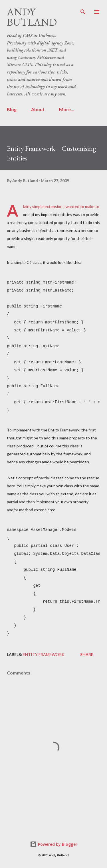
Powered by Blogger (54, 844)
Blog (12, 109)
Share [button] (87, 654)
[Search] (83, 10)
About (38, 109)
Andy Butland (32, 17)
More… (67, 109)
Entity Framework (44, 654)
